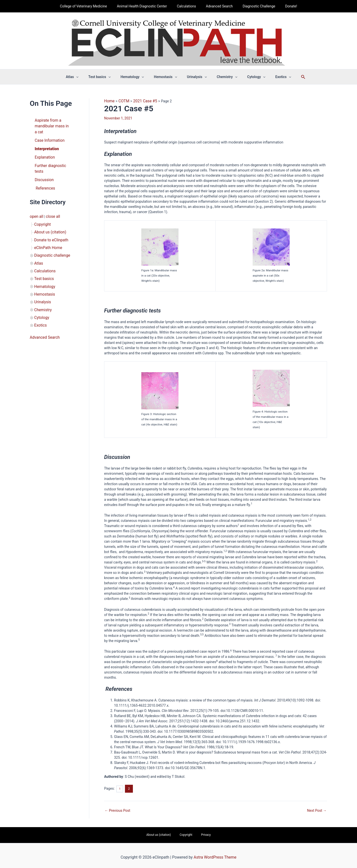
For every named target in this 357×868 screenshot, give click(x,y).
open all (36, 205)
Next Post (317, 809)
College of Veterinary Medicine (91, 6)
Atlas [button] (83, 77)
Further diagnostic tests (53, 162)
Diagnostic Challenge (254, 6)
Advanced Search (218, 6)
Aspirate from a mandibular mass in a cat (51, 125)
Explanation (44, 154)
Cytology (41, 295)
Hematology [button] (137, 77)
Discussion (43, 169)
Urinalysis (42, 281)
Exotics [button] (273, 77)
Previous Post (117, 809)
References (44, 177)
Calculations (188, 6)
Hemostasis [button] (167, 77)
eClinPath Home (47, 233)
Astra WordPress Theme (215, 854)
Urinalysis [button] (195, 77)
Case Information (48, 138)
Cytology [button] (249, 77)
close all (51, 205)
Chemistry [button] (223, 77)
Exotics (40, 302)
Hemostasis (44, 274)
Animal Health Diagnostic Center (146, 6)
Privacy (200, 833)
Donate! (284, 6)
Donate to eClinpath (49, 226)
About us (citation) (48, 219)
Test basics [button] (107, 77)
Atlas (38, 247)
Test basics (43, 260)
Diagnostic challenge (50, 240)
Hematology (44, 267)
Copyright (42, 212)
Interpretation (45, 146)
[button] (87, 77)
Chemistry (42, 288)
